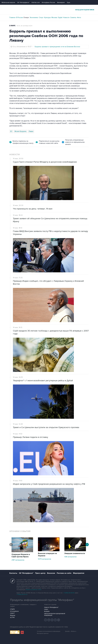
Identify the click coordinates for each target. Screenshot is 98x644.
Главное (12, 17)
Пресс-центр (40, 573)
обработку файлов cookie (34, 590)
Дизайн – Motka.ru (71, 631)
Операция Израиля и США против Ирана (21, 556)
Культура (47, 17)
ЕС (11, 131)
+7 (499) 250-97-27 (22, 594)
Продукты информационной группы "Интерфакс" (42, 600)
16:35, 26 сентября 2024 (24, 26)
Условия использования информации (49, 631)
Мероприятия (79, 573)
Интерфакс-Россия (48, 2)
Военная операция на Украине (47, 555)
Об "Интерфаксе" (23, 2)
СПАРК (12, 609)
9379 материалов (44, 559)
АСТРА (12, 617)
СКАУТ (12, 613)
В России (20, 17)
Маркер (13, 615)
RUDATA (47, 612)
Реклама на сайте (64, 573)
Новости (66, 17)
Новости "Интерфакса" (51, 607)
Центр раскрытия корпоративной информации (55, 614)
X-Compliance (14, 611)
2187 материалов (18, 560)
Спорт (41, 17)
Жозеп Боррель (20, 131)
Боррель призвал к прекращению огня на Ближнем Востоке (57, 47)
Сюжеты (73, 17)
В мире (26, 17)
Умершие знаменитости (75, 553)
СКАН (46, 609)
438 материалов (70, 557)
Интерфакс (49, 10)
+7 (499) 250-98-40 (69, 593)
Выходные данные (43, 633)
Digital (60, 17)
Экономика (34, 17)
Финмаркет (61, 2)
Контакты (13, 573)
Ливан (31, 131)
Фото (79, 17)
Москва (54, 17)
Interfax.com (36, 2)
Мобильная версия (8, 2)
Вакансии (51, 573)
